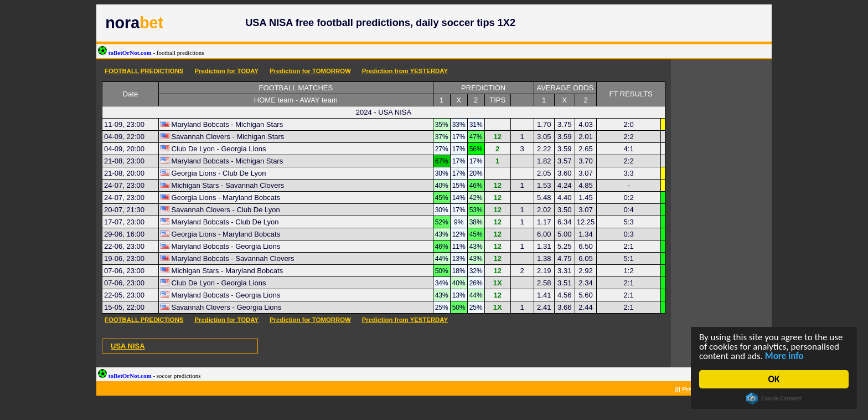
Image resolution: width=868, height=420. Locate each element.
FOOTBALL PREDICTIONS (144, 71)
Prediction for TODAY (226, 71)
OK (774, 379)
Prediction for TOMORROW (310, 71)
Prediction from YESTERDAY (405, 71)
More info (784, 356)
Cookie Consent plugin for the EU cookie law (774, 398)
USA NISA (128, 346)
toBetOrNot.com (151, 53)
